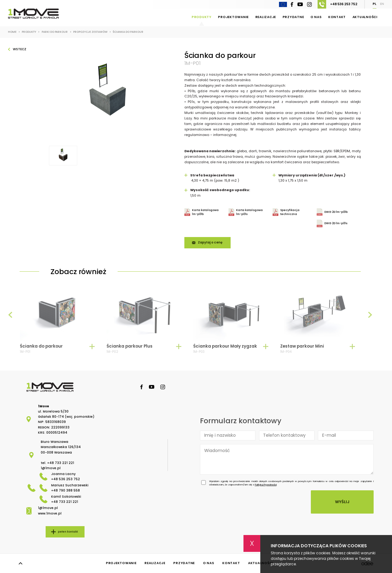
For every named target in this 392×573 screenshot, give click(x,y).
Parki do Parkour (57, 32)
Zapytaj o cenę (210, 242)
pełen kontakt (68, 532)
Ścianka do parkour (128, 32)
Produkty (202, 17)
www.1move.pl (50, 513)
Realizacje (266, 17)
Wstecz (20, 49)
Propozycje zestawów (92, 32)
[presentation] (10, 318)
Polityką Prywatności (266, 485)
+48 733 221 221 (61, 463)
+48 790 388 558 (66, 490)
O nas (316, 17)
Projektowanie (233, 17)
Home (14, 32)
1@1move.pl (51, 468)
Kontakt (337, 17)
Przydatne (293, 17)
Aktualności (365, 17)
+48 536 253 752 (337, 4)
